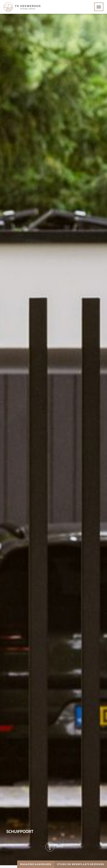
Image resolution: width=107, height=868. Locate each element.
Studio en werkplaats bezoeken (81, 864)
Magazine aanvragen (36, 864)
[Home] (22, 7)
